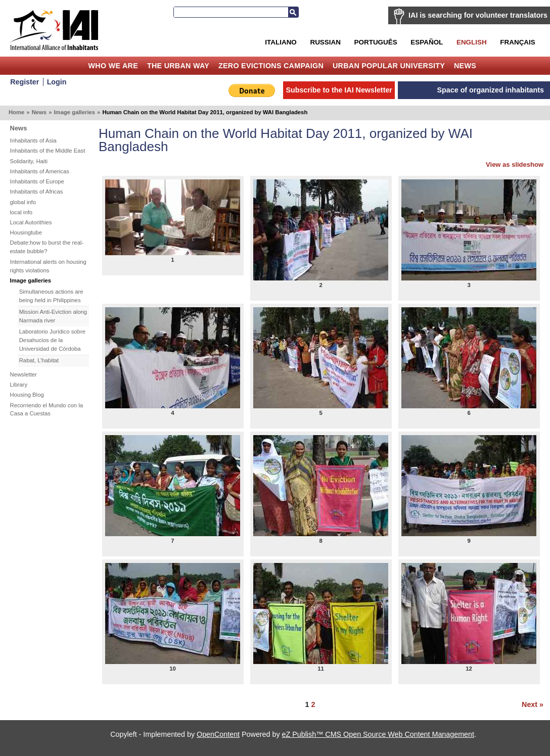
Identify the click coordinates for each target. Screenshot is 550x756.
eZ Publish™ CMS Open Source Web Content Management (378, 734)
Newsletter (24, 374)
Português (376, 42)
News (465, 66)
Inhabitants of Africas (37, 192)
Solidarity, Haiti (29, 161)
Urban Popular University (389, 66)
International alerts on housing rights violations (48, 266)
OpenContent (218, 734)
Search (293, 12)
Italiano (281, 42)
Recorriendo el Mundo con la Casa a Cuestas (47, 410)
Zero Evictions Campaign (271, 66)
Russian (325, 42)
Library (19, 385)
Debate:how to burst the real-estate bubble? (47, 247)
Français (517, 42)
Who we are (113, 66)
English (472, 42)
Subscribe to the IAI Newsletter (339, 90)
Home (77, 66)
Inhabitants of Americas (40, 171)
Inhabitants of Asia (33, 140)
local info (21, 212)
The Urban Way (178, 66)
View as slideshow (515, 164)
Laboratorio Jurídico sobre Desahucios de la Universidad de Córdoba (52, 340)
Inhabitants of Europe (37, 181)
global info (23, 202)
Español (427, 42)
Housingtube (26, 232)
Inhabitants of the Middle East (48, 151)
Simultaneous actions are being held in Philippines (51, 296)
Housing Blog (27, 395)
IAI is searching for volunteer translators (478, 15)
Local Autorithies (31, 222)
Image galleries (74, 112)
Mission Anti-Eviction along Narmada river (53, 316)
